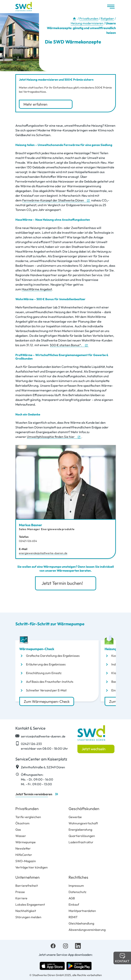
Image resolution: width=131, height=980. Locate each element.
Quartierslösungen (82, 836)
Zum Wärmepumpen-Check (47, 701)
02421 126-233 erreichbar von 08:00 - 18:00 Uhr (42, 746)
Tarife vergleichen (28, 817)
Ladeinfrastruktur (81, 842)
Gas (18, 830)
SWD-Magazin (26, 861)
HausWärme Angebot (37, 289)
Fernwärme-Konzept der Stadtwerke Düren (53, 200)
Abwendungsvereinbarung (87, 930)
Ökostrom (22, 823)
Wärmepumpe (26, 842)
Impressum (76, 886)
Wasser (21, 836)
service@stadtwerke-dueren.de (40, 736)
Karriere (21, 898)
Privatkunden (89, 18)
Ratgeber (107, 18)
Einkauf (74, 904)
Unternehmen (27, 877)
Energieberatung (80, 830)
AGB (72, 898)
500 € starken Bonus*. (66, 345)
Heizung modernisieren (87, 23)
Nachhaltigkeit (26, 911)
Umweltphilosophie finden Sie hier (51, 437)
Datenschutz (77, 892)
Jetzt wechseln (93, 749)
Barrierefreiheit (27, 886)
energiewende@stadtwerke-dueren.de (43, 553)
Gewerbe (75, 817)
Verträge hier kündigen (32, 867)
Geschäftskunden (84, 809)
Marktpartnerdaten (82, 911)
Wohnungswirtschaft (83, 823)
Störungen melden (28, 917)
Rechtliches (78, 877)
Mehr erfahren (36, 104)
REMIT (73, 917)
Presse (20, 892)
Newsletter (23, 848)
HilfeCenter (24, 855)
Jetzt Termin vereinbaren (34, 794)
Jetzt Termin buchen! (63, 583)
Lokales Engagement (30, 904)
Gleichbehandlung (81, 923)
